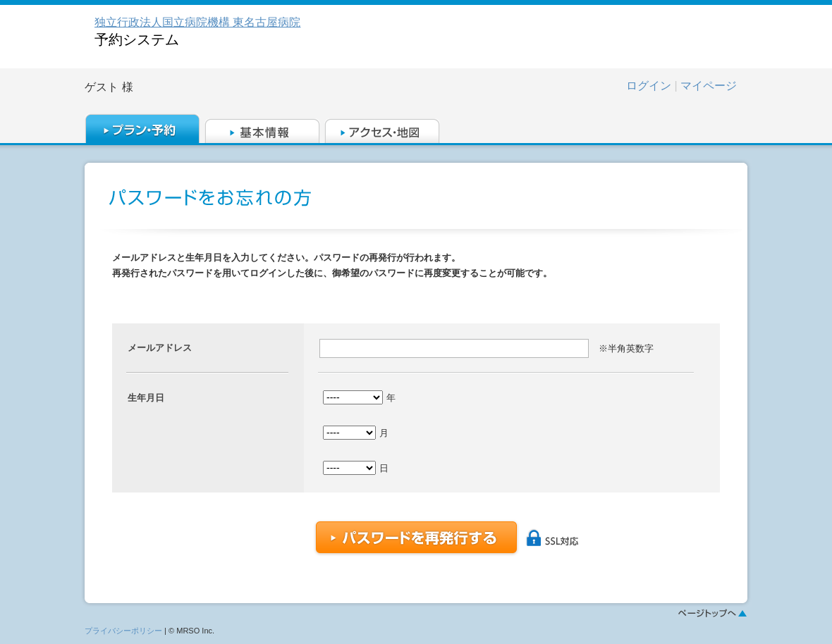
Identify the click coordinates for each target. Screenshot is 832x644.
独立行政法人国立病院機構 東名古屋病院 (197, 22)
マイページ (709, 86)
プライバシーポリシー (123, 631)
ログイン (649, 86)
